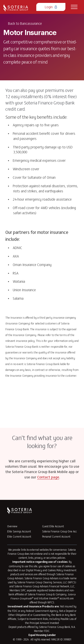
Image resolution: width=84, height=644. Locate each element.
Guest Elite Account (53, 526)
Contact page (48, 478)
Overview (12, 526)
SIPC (23, 590)
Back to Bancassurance (25, 23)
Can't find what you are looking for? (42, 442)
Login (51, 7)
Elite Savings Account (19, 531)
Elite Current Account (19, 536)
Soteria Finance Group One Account (62, 531)
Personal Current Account (56, 536)
